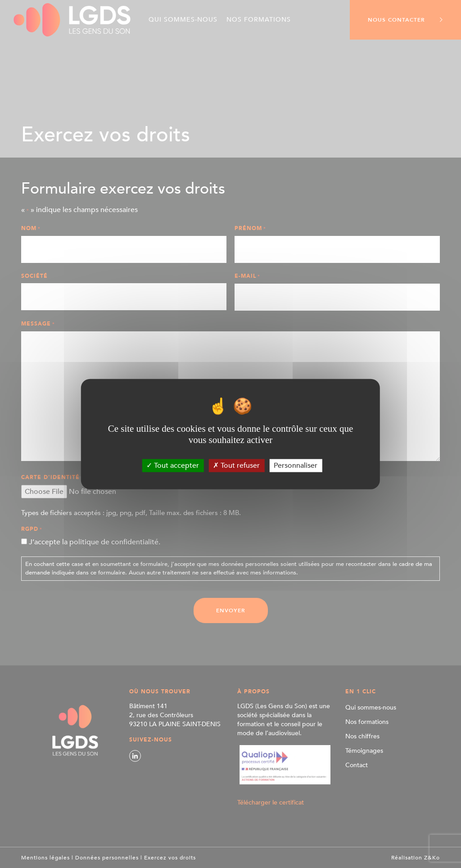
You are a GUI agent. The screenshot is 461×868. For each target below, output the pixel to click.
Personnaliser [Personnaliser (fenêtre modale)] (296, 465)
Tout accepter (173, 465)
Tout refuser (236, 465)
